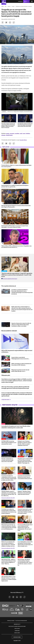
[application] (17, 102)
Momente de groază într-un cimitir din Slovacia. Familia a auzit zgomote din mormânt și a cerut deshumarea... (9, 527)
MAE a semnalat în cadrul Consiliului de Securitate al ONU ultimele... (21, 364)
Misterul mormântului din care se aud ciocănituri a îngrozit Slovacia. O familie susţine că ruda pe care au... (8, 544)
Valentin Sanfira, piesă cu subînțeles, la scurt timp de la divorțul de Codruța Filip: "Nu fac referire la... (9, 493)
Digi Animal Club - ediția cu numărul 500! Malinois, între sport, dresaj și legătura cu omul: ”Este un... (9, 562)
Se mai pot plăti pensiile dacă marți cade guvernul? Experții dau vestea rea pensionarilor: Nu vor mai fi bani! (25, 528)
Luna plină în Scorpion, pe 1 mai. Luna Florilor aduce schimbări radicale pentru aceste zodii (16, 427)
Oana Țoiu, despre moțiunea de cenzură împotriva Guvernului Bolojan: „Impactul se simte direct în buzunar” (8, 126)
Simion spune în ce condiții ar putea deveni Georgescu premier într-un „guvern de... (15, 186)
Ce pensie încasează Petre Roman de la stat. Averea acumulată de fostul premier (25, 477)
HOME (3, 6)
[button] (17, 102)
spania (8, 133)
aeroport (12, 133)
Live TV (26, 1)
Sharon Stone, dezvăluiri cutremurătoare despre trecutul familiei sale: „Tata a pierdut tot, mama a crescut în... (25, 562)
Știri (6, 6)
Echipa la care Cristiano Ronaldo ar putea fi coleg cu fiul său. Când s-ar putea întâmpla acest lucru (25, 443)
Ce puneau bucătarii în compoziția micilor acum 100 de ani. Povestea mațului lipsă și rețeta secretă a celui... (9, 478)
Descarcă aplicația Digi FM (8, 498)
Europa (13, 6)
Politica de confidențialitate (21, 621)
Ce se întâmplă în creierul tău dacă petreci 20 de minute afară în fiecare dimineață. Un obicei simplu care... (25, 544)
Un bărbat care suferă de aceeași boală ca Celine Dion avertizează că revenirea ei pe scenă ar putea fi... (9, 511)
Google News (23, 140)
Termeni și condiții (11, 621)
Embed (4, 111)
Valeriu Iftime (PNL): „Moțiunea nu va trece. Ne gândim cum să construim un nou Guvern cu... (16, 247)
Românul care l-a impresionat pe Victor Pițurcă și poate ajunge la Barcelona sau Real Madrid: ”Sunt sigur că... (25, 461)
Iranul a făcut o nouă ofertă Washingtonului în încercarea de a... (20, 358)
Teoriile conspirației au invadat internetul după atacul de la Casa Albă (7, 460)
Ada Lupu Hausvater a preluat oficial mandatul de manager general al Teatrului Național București (15, 387)
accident (17, 133)
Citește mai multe (6, 400)
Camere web (17, 631)
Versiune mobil (17, 637)
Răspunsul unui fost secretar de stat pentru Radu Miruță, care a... (20, 371)
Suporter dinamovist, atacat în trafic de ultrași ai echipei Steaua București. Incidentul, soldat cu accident (21, 325)
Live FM (20, 1)
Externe (9, 6)
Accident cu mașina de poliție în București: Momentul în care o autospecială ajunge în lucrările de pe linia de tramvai (22, 292)
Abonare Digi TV (17, 624)
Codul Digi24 (17, 628)
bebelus (28, 133)
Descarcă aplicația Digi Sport (10, 279)
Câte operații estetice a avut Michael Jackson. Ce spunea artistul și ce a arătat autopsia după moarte (9, 579)
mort (24, 133)
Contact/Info (17, 633)
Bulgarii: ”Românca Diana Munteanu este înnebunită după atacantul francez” (24, 493)
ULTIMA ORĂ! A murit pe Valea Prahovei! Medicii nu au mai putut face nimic (9, 443)
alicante (3, 135)
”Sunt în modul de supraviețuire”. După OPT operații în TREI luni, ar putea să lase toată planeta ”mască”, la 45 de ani (17, 275)
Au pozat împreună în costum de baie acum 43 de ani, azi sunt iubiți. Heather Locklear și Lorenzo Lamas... (25, 511)
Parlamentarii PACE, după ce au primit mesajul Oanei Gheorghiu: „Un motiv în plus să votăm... (15, 226)
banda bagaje (9, 135)
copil (21, 133)
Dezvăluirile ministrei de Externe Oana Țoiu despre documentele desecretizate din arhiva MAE (25, 125)
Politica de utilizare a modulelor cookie (17, 626)
